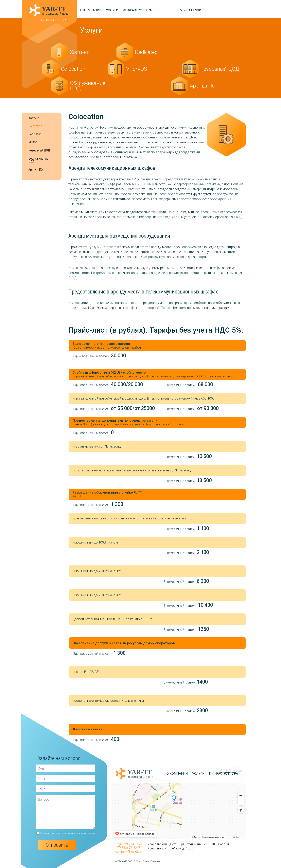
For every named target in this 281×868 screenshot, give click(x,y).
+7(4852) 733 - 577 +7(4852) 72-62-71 (129, 846)
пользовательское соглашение (65, 833)
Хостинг (34, 118)
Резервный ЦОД (39, 150)
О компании (91, 10)
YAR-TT (54, 9)
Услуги (112, 10)
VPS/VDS (35, 142)
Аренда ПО (36, 170)
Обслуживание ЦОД (38, 160)
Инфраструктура (137, 10)
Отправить (57, 845)
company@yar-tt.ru (128, 852)
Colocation (35, 126)
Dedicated (35, 134)
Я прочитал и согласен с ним (67, 833)
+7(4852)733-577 (53, 20)
